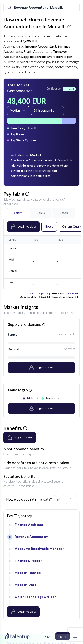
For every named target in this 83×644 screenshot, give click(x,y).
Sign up (63, 636)
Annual (72, 294)
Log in (48, 636)
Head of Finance (28, 573)
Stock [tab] (64, 213)
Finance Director (28, 561)
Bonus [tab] (41, 213)
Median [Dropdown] (18, 111)
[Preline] (21, 636)
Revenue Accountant (32, 537)
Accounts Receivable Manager (39, 549)
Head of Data (26, 585)
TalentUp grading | (40, 294)
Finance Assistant (29, 525)
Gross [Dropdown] (49, 227)
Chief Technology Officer (35, 597)
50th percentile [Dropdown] (47, 111)
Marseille (39, 8)
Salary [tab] (18, 213)
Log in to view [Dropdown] (23, 227)
